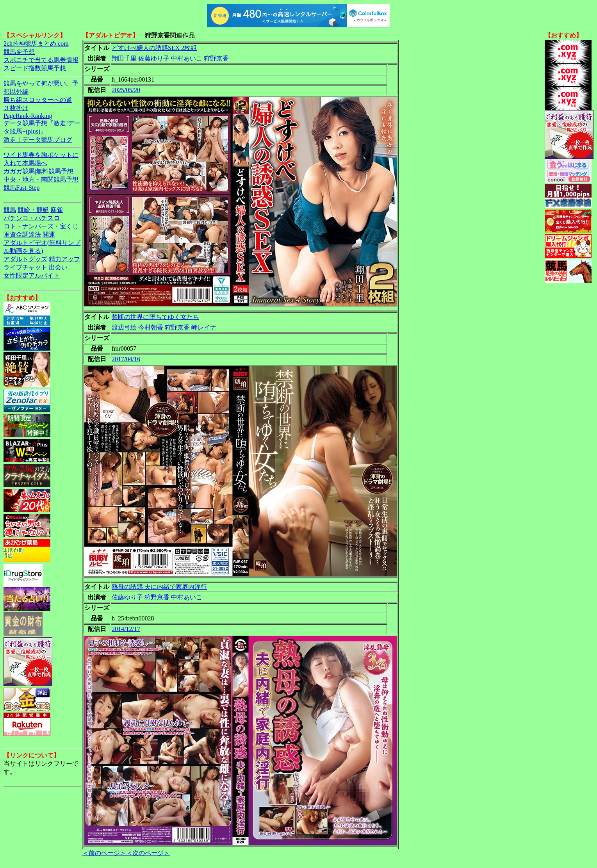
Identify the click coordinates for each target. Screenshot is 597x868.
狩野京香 (216, 58)
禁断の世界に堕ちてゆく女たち (155, 317)
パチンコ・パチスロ (32, 218)
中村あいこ (187, 58)
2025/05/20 (126, 90)
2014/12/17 (126, 629)
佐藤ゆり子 (154, 58)
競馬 (10, 210)
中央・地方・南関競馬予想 (41, 179)
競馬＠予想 (19, 52)
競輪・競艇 (33, 210)
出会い (58, 267)
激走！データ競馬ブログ (38, 140)
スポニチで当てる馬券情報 (41, 60)
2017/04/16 (126, 359)
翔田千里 (124, 58)
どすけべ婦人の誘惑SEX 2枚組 (154, 48)
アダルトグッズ (25, 259)
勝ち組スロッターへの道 (38, 100)
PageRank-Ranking (28, 116)
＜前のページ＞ (104, 853)
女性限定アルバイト (32, 275)
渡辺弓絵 (124, 327)
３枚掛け (16, 108)
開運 (49, 234)
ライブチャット (25, 267)
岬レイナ (204, 327)
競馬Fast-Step (21, 188)
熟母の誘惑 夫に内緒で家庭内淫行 (159, 587)
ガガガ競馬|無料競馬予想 (38, 171)
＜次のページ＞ (148, 853)
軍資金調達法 (22, 234)
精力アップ (64, 259)
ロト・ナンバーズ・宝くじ (41, 226)
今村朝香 (151, 327)
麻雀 (57, 210)
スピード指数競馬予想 (35, 68)
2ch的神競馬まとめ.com (36, 44)
